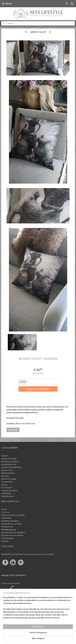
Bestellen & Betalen (10, 521)
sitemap (57, 635)
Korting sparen (8, 530)
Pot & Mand (6, 488)
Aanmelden (8, 624)
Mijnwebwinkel (47, 639)
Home (4, 509)
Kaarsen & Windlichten (12, 467)
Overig (4, 485)
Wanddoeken (7, 496)
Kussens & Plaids (9, 479)
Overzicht (13, 430)
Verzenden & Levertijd (11, 524)
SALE (5, 456)
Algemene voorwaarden (12, 535)
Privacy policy (8, 538)
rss (63, 635)
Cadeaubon (6, 518)
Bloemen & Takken (10, 462)
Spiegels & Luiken (9, 491)
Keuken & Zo (7, 470)
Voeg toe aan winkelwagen (38, 389)
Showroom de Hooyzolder (13, 515)
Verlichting (6, 493)
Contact (5, 541)
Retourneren (7, 527)
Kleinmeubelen (8, 473)
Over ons (5, 512)
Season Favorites (9, 459)
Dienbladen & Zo (9, 464)
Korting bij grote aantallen (13, 532)
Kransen (5, 476)
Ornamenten (7, 482)
